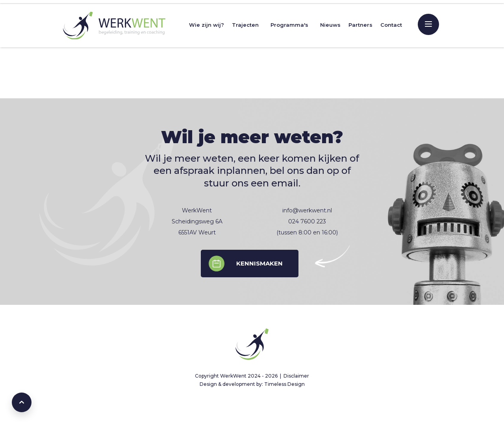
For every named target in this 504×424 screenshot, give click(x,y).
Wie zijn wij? (207, 25)
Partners (360, 25)
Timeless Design (284, 384)
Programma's (289, 25)
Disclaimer (296, 376)
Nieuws (330, 25)
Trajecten (245, 25)
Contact (391, 25)
